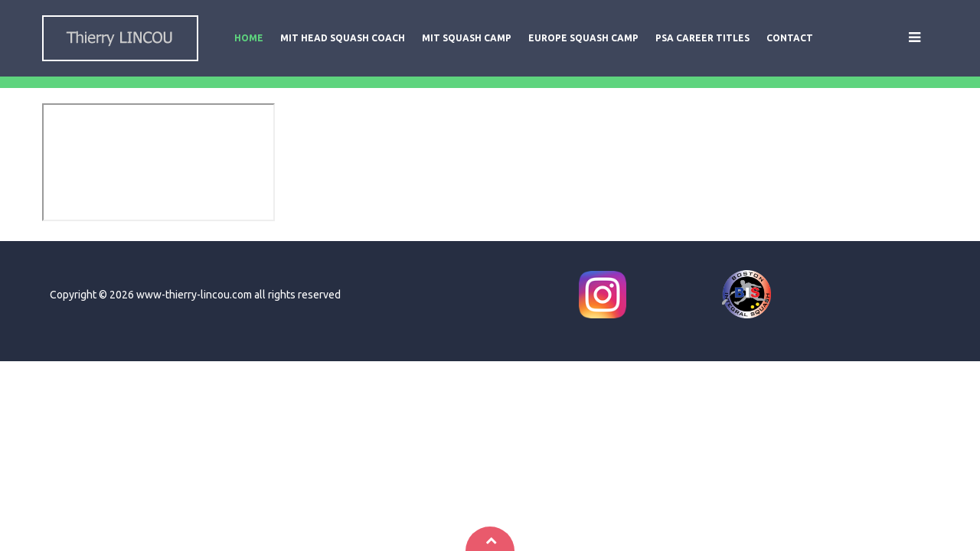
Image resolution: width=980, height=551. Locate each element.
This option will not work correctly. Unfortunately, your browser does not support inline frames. (158, 162)
